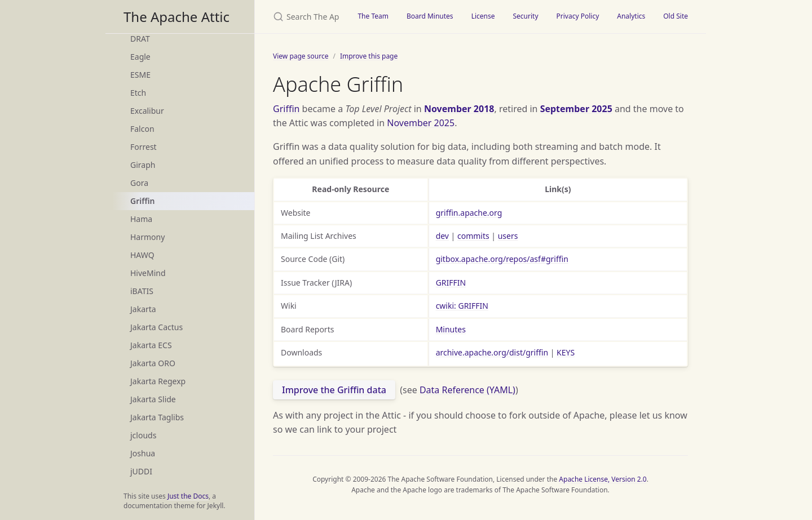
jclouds (143, 435)
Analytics (631, 16)
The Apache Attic (176, 17)
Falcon (142, 129)
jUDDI (141, 471)
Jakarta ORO (153, 363)
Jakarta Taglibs (157, 417)
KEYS (566, 352)
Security (525, 16)
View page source (301, 56)
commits (473, 236)
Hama (141, 219)
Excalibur (147, 111)
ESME (140, 75)
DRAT (140, 39)
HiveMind (148, 273)
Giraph (143, 165)
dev (442, 236)
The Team (373, 16)
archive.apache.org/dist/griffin (492, 352)
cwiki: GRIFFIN (462, 306)
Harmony (147, 237)
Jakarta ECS (151, 345)
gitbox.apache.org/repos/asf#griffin (502, 259)
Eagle (140, 57)
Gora (139, 183)
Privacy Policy (578, 16)
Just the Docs (188, 496)
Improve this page (369, 56)
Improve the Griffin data (334, 390)
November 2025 (421, 123)
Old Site (676, 16)
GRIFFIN (451, 283)
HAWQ (142, 255)
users (508, 236)
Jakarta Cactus (156, 327)
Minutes (451, 329)
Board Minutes (430, 16)
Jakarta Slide (153, 399)
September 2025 (576, 109)
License (483, 16)
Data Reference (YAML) (467, 390)
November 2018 (459, 109)
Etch (138, 93)
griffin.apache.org (469, 213)
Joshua (143, 453)
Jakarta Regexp (158, 381)
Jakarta (143, 309)
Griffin (142, 201)
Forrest (144, 147)
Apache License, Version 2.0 (603, 479)
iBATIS (142, 291)
